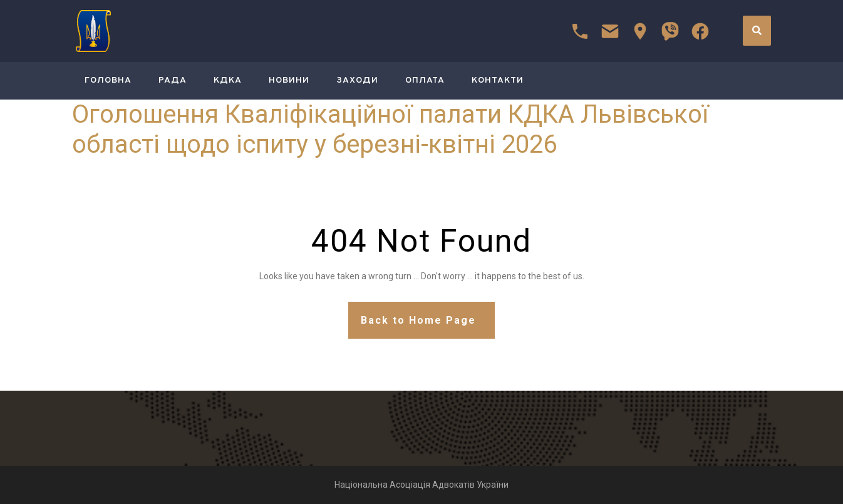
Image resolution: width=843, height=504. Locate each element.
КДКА (228, 80)
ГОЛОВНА (108, 80)
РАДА (173, 80)
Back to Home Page (418, 320)
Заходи (357, 80)
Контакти (498, 80)
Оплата (425, 80)
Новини (289, 80)
